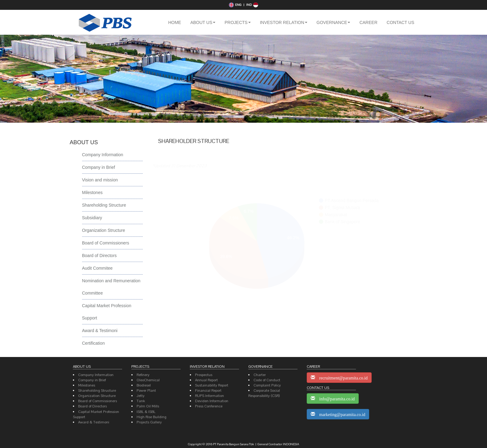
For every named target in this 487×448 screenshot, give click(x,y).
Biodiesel (144, 385)
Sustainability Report (212, 385)
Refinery (143, 375)
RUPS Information (210, 396)
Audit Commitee (98, 268)
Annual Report (206, 380)
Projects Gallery (149, 422)
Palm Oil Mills (148, 406)
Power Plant (146, 391)
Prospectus (204, 375)
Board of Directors (100, 256)
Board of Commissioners (106, 243)
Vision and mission (100, 180)
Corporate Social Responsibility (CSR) (264, 393)
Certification (94, 343)
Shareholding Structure (104, 205)
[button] (203, 22)
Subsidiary (92, 218)
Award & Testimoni (100, 331)
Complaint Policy (267, 385)
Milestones (92, 192)
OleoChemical (148, 380)
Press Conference (209, 406)
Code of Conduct (267, 380)
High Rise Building (152, 417)
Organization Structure (104, 230)
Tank (141, 401)
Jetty (141, 396)
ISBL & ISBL (146, 412)
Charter (260, 375)
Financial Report (208, 391)
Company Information (103, 155)
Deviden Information (212, 401)
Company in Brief (99, 167)
